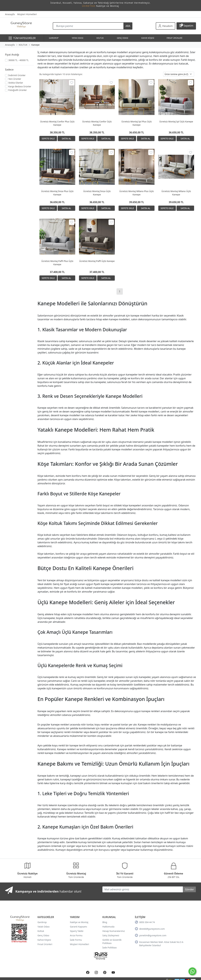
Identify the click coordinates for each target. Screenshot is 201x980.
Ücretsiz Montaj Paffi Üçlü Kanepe (97, 261)
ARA (128, 26)
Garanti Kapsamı (78, 927)
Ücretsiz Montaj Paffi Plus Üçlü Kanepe (57, 263)
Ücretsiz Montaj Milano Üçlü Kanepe (176, 193)
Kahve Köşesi (44, 940)
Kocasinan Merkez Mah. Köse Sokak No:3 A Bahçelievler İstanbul (159, 944)
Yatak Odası (44, 927)
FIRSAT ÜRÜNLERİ (174, 38)
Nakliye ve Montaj (79, 922)
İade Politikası (110, 948)
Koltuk (41, 931)
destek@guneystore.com (150, 929)
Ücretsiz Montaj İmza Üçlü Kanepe (97, 193)
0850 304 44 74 (145, 922)
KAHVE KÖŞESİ (148, 38)
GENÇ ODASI (122, 38)
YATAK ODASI (77, 38)
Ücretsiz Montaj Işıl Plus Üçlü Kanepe (136, 123)
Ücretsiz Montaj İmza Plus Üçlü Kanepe (57, 193)
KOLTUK (100, 38)
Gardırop (42, 922)
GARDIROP (54, 38)
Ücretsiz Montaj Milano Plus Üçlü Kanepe (137, 193)
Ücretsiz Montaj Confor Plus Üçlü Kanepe (57, 123)
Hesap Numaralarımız (114, 931)
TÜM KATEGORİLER (22, 38)
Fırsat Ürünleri (45, 944)
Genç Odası (43, 935)
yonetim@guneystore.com (151, 935)
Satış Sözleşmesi (111, 935)
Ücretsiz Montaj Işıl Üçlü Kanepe (176, 122)
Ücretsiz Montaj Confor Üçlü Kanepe (97, 123)
